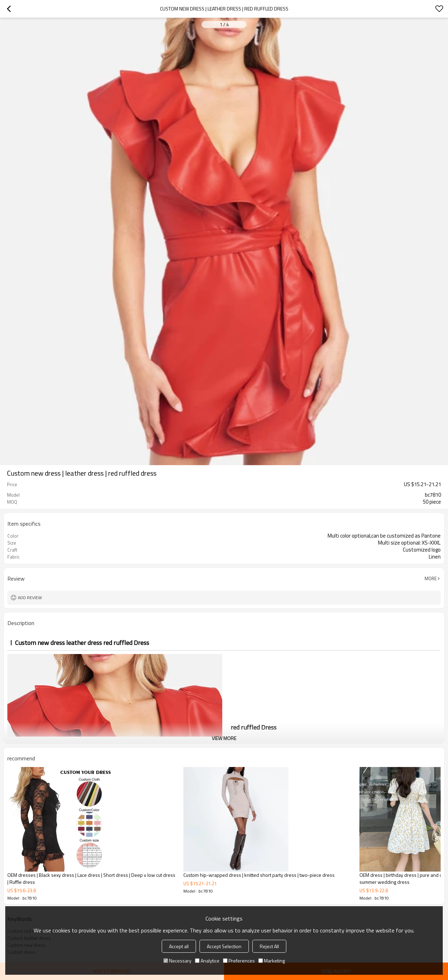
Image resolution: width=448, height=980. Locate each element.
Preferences (239, 961)
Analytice (207, 961)
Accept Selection (224, 946)
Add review (30, 598)
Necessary (177, 961)
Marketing (272, 961)
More (431, 578)
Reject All (269, 946)
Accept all (179, 946)
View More (224, 738)
